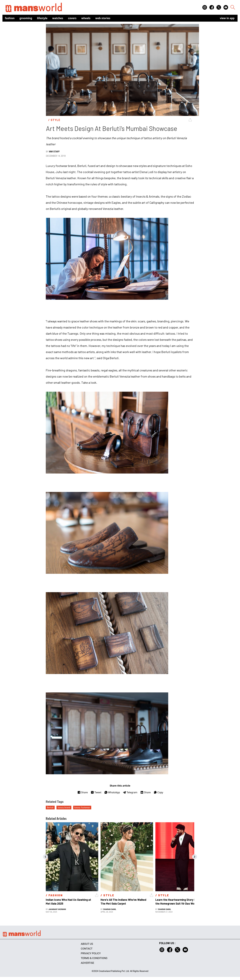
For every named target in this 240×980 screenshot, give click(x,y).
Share (83, 792)
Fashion (10, 18)
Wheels (86, 18)
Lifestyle (42, 18)
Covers (72, 18)
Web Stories (103, 18)
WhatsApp (112, 792)
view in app (227, 18)
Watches (58, 18)
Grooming (26, 18)
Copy (158, 792)
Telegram (130, 792)
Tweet (96, 792)
